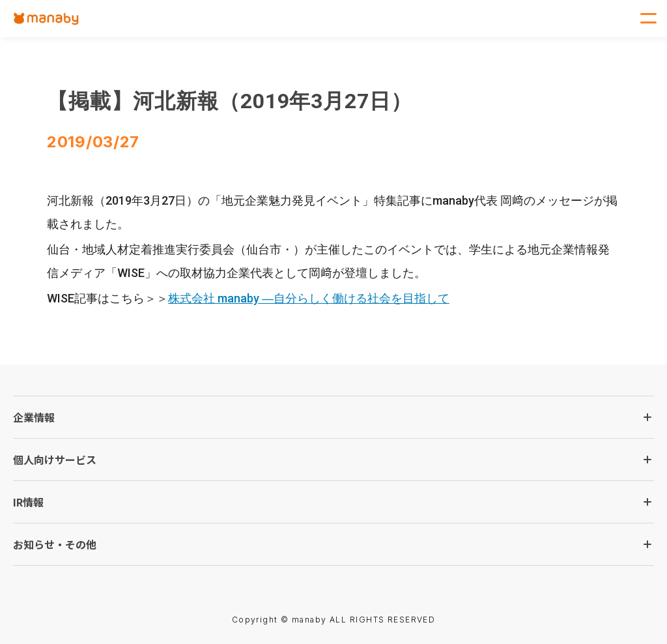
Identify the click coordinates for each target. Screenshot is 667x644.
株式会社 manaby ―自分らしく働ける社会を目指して (309, 298)
